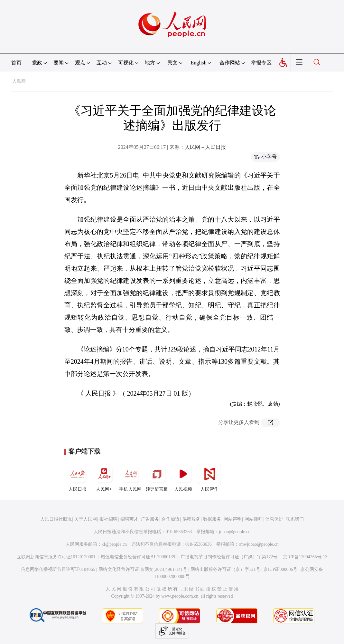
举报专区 (261, 63)
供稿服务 (191, 519)
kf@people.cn (114, 544)
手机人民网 (130, 477)
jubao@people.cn (235, 532)
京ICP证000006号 (281, 569)
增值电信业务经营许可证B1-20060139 (138, 557)
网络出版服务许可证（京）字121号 (225, 569)
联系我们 (295, 519)
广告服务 (150, 519)
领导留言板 (157, 477)
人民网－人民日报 (205, 147)
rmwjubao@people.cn (259, 544)
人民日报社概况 (56, 519)
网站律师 (254, 519)
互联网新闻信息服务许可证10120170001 (56, 557)
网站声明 (233, 519)
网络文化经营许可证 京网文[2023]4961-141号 (143, 569)
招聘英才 (129, 519)
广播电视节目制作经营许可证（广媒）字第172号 (229, 557)
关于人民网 (86, 519)
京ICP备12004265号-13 (305, 557)
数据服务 (212, 519)
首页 (16, 63)
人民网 (19, 81)
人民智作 (209, 477)
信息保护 (274, 519)
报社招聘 (108, 519)
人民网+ (104, 477)
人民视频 (183, 477)
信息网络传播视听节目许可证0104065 (58, 569)
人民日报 (78, 477)
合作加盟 (171, 519)
